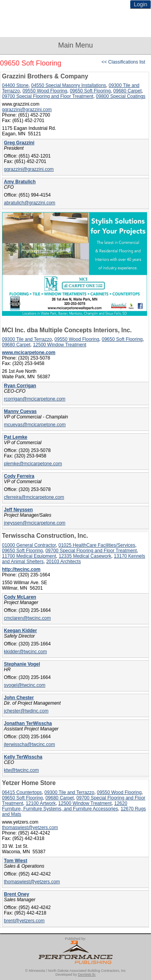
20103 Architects (63, 562)
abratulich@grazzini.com (30, 203)
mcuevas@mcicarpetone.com (35, 425)
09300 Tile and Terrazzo (27, 339)
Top (141, 961)
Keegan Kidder (20, 631)
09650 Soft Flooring (90, 91)
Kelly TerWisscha (23, 757)
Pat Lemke (16, 437)
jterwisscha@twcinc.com (29, 744)
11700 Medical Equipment (29, 556)
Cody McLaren (20, 597)
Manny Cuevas (20, 411)
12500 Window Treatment (60, 345)
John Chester (19, 698)
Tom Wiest (16, 861)
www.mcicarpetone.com (29, 353)
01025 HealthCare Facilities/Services (97, 545)
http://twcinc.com (21, 569)
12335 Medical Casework (85, 556)
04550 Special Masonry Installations (69, 85)
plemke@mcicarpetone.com (33, 464)
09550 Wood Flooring (45, 91)
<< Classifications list (123, 62)
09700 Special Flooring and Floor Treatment (48, 96)
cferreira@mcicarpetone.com (34, 497)
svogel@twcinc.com (25, 685)
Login (140, 4)
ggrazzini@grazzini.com (27, 110)
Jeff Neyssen (18, 510)
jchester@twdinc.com (26, 711)
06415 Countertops (22, 792)
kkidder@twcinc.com (25, 652)
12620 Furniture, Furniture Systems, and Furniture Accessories (65, 806)
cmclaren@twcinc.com (27, 618)
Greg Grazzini (19, 143)
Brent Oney (17, 894)
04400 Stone (15, 85)
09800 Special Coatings (121, 96)
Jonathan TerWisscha (28, 723)
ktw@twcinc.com (21, 770)
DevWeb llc (87, 975)
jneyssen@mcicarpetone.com (35, 523)
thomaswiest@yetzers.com (30, 828)
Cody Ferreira (19, 476)
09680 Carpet (127, 91)
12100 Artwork (41, 803)
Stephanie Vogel (22, 664)
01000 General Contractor (29, 545)
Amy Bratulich (20, 182)
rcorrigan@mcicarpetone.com (35, 399)
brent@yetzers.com (24, 921)
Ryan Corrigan (20, 386)
